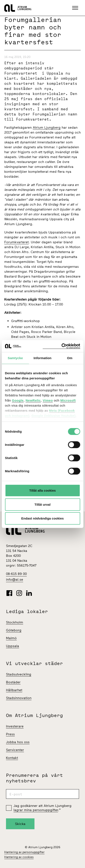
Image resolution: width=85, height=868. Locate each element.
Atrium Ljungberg (47, 127)
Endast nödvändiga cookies (42, 518)
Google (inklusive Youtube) (54, 415)
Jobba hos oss (18, 742)
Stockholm (15, 622)
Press (10, 734)
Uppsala (13, 646)
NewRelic (33, 400)
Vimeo (48, 400)
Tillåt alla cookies (43, 490)
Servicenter (15, 750)
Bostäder (13, 682)
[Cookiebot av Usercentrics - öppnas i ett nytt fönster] (61, 346)
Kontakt (12, 758)
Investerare (15, 726)
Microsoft (68, 400)
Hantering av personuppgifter (24, 852)
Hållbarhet (14, 690)
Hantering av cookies (19, 857)
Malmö (11, 638)
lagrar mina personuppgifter (36, 810)
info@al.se (15, 579)
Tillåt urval (42, 504)
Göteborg (14, 630)
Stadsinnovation (19, 698)
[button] (76, 8)
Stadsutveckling (19, 674)
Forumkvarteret (16, 242)
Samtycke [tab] (15, 358)
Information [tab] (43, 358)
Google (18, 400)
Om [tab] (70, 358)
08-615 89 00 (16, 574)
